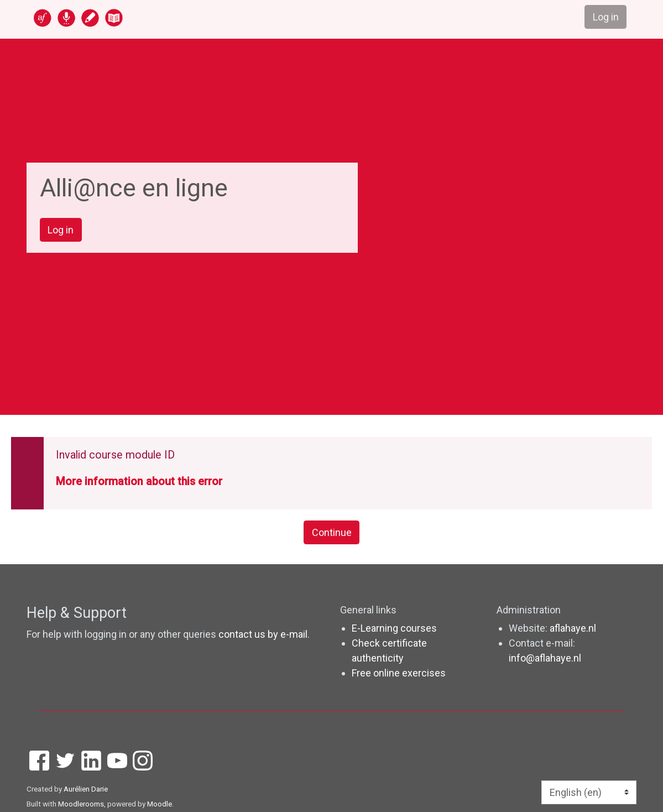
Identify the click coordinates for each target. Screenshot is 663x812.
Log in (61, 230)
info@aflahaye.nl (545, 658)
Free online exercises (399, 673)
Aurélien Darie (86, 789)
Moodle (160, 804)
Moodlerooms (81, 804)
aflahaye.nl (573, 628)
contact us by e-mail (263, 634)
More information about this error (139, 482)
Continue (332, 532)
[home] (121, 17)
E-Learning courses (394, 628)
